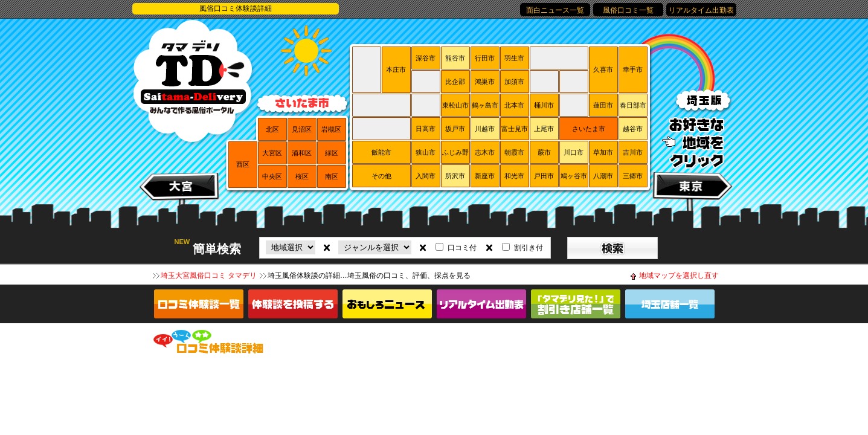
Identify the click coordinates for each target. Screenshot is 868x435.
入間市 (426, 176)
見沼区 (302, 129)
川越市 (485, 129)
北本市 (514, 105)
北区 (272, 129)
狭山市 (426, 152)
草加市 (603, 152)
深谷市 (426, 58)
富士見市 (515, 129)
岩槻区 (331, 129)
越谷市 (633, 129)
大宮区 (272, 153)
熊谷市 (455, 58)
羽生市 (514, 58)
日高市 (426, 129)
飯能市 (381, 152)
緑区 (332, 153)
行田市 (485, 58)
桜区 (302, 176)
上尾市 (544, 129)
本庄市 (396, 69)
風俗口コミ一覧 (628, 10)
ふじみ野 (455, 152)
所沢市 (455, 176)
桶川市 (544, 105)
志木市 (485, 152)
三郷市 (633, 176)
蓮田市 (603, 105)
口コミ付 (462, 248)
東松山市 (455, 105)
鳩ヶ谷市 (574, 176)
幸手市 (633, 69)
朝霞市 (514, 152)
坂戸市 (455, 129)
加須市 (514, 82)
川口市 (574, 152)
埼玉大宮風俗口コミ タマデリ (209, 275)
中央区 (272, 176)
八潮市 (603, 176)
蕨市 (544, 152)
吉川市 (633, 152)
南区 (332, 176)
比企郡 (455, 82)
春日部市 (633, 105)
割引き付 (529, 248)
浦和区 (302, 153)
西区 (243, 164)
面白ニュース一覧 (555, 10)
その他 (381, 176)
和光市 (514, 176)
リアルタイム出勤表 (701, 10)
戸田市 (544, 176)
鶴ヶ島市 (485, 105)
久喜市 (603, 69)
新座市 (485, 176)
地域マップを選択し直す (679, 275)
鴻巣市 (485, 82)
